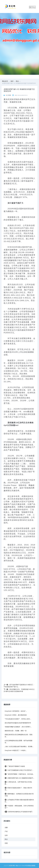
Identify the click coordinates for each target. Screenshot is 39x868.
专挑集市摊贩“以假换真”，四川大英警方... (18, 727)
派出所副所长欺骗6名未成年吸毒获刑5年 (18, 723)
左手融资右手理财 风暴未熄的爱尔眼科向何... (19, 801)
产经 (6, 831)
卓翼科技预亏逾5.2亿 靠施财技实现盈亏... (19, 778)
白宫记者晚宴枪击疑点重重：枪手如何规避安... (19, 742)
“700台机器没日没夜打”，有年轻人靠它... (18, 719)
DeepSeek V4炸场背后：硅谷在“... (16, 711)
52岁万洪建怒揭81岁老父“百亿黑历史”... (19, 770)
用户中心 (32, 7)
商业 (17, 81)
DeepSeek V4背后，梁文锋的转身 (16, 715)
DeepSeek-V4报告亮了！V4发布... (16, 750)
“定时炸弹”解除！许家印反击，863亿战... (19, 774)
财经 (12, 81)
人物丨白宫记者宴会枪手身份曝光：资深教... (19, 746)
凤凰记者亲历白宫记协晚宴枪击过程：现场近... (19, 736)
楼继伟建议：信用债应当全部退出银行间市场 (19, 795)
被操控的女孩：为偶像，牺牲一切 (16, 731)
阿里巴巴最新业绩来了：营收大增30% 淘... (18, 789)
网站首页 (5, 81)
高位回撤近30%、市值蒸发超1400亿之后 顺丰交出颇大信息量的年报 (19, 690)
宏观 (6, 843)
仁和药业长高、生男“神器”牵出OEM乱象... (18, 783)
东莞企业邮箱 (31, 866)
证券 (6, 835)
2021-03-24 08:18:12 (21, 95)
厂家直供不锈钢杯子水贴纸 (15, 766)
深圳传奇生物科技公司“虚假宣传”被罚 (19, 812)
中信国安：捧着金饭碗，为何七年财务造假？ (19, 807)
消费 (6, 827)
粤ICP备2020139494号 (20, 866)
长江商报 (8, 95)
